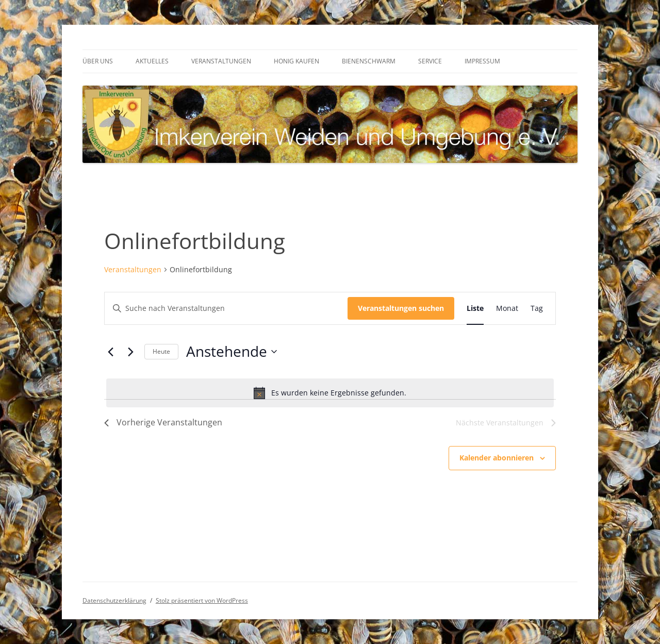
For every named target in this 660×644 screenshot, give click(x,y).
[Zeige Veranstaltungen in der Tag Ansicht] (537, 309)
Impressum (482, 61)
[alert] (330, 393)
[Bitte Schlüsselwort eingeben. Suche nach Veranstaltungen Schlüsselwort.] (226, 309)
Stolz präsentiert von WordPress (202, 600)
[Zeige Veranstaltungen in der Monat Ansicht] (507, 309)
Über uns (98, 61)
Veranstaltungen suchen (401, 308)
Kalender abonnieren (497, 458)
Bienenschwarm (369, 61)
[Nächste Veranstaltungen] (130, 352)
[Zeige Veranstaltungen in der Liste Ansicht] (475, 309)
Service (430, 61)
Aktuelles (152, 61)
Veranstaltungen (221, 61)
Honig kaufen (296, 61)
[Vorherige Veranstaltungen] (110, 352)
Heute (161, 351)
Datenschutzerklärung (114, 600)
